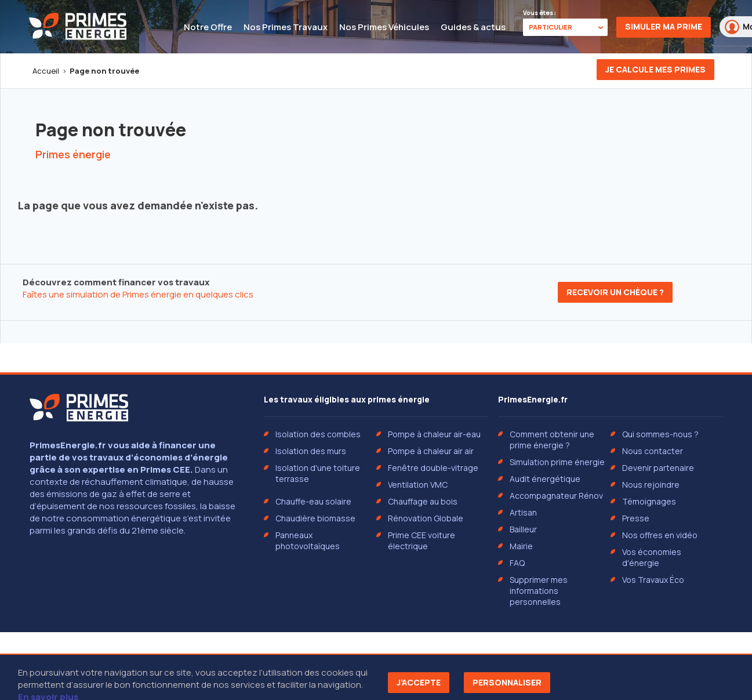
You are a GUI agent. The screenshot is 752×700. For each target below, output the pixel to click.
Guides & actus (473, 27)
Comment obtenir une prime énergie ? (552, 440)
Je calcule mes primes (655, 69)
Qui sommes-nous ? (660, 434)
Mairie (521, 546)
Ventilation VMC (418, 485)
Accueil (46, 71)
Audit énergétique (545, 479)
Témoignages (649, 501)
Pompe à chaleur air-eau (434, 434)
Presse (636, 518)
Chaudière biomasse (315, 518)
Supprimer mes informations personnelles (539, 591)
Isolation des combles (318, 434)
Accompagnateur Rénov (556, 496)
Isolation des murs (311, 451)
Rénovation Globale (426, 518)
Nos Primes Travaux (286, 27)
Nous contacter (653, 451)
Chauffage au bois (423, 501)
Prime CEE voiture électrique (422, 541)
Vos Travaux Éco (653, 580)
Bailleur (523, 529)
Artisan (523, 512)
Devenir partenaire (658, 468)
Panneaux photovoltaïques (308, 541)
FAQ (517, 563)
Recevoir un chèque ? (615, 292)
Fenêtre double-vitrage (433, 468)
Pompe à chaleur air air (431, 451)
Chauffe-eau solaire (313, 501)
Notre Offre (208, 27)
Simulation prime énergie (557, 462)
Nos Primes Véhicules (384, 27)
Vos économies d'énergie (652, 557)
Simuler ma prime (664, 26)
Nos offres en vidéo (660, 535)
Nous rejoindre (651, 485)
